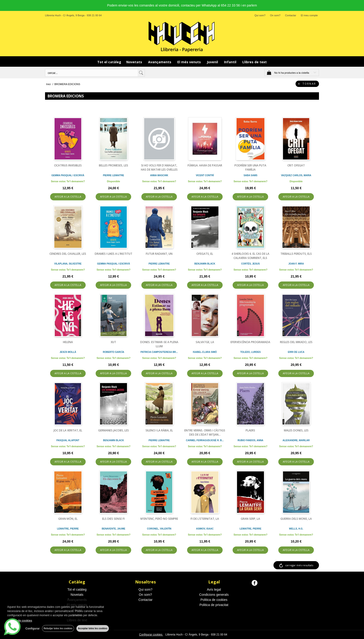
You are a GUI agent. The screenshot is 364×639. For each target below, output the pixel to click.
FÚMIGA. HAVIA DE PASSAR (205, 165)
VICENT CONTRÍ (205, 175)
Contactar (291, 15)
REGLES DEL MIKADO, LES (296, 342)
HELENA (68, 342)
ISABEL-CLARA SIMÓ (205, 352)
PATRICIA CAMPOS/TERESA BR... (159, 352)
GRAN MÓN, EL (68, 519)
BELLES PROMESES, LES (114, 165)
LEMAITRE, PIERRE (68, 529)
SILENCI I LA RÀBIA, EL (159, 430)
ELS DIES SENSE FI (113, 519)
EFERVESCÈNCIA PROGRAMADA (250, 342)
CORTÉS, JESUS (250, 264)
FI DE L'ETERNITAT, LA (205, 519)
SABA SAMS (250, 175)
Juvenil (213, 62)
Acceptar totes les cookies (93, 628)
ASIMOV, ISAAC (205, 529)
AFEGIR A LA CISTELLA (68, 197)
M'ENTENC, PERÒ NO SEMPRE (159, 519)
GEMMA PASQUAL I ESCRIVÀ (68, 175)
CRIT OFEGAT (296, 165)
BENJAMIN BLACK (205, 264)
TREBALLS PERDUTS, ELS (296, 254)
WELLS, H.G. (296, 529)
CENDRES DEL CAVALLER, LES (68, 254)
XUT (113, 342)
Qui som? (260, 15)
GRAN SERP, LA (250, 519)
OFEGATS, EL (205, 254)
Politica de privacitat (214, 605)
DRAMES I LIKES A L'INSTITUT (114, 254)
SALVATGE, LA (205, 342)
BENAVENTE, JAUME (114, 529)
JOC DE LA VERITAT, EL (68, 430)
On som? (275, 15)
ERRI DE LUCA (296, 352)
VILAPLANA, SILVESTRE (68, 264)
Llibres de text (255, 62)
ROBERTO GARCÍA (114, 352)
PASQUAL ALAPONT (68, 440)
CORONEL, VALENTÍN (159, 529)
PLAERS (250, 430)
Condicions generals (214, 595)
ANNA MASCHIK (159, 175)
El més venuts (190, 62)
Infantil (231, 62)
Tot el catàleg (109, 62)
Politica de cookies (214, 600)
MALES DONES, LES (296, 430)
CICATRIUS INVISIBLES (68, 165)
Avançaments (160, 62)
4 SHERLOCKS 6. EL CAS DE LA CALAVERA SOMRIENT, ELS (250, 256)
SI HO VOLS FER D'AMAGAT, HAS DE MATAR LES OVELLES (159, 167)
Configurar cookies (151, 635)
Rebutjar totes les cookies (58, 628)
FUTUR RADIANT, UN (159, 254)
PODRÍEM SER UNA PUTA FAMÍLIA (250, 167)
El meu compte (309, 15)
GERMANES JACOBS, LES (114, 430)
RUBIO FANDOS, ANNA (251, 440)
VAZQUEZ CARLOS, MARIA (296, 175)
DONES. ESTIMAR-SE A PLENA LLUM (159, 344)
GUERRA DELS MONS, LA (296, 519)
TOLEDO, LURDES (250, 352)
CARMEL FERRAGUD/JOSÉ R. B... (205, 440)
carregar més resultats (299, 565)
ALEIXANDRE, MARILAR (296, 440)
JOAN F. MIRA (296, 264)
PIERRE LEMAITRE (113, 175)
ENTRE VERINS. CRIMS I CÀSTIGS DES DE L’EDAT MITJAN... (205, 432)
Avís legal (214, 589)
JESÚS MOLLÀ (68, 352)
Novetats (135, 62)
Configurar (33, 629)
